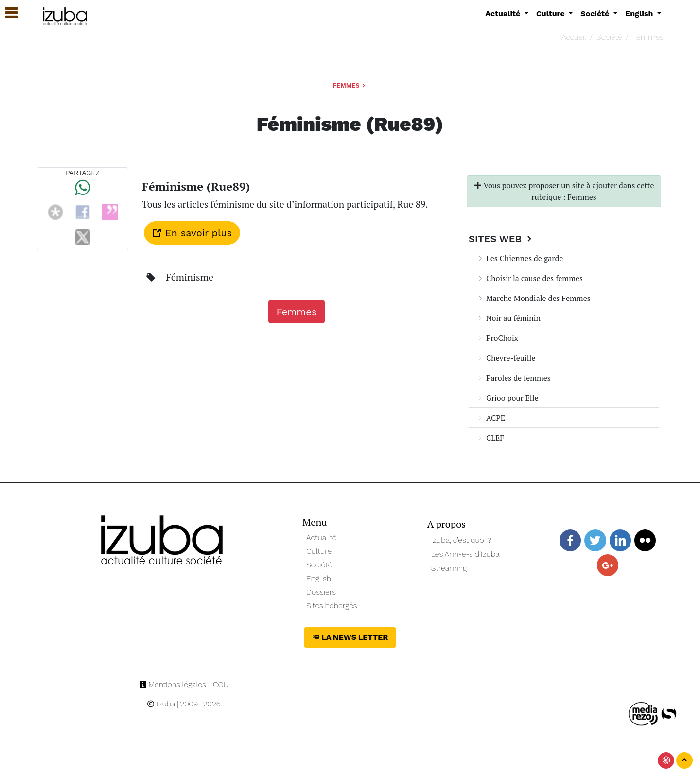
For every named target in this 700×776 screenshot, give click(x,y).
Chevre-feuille (506, 358)
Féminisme (190, 277)
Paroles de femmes (514, 378)
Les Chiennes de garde (520, 258)
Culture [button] (551, 13)
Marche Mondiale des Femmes (534, 298)
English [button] (640, 13)
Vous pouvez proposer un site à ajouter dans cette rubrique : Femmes (564, 191)
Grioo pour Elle (507, 398)
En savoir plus (192, 233)
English (319, 578)
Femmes (648, 37)
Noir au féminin (508, 318)
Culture (319, 551)
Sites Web (501, 239)
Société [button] (596, 13)
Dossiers (321, 592)
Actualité (322, 538)
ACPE (491, 418)
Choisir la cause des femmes (530, 278)
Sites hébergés (332, 606)
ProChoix (497, 338)
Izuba (161, 704)
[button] (7, 13)
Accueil (574, 37)
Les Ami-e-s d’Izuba (465, 554)
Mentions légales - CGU (184, 684)
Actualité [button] (504, 13)
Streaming (449, 568)
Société (609, 37)
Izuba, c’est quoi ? (461, 540)
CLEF (490, 438)
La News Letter (350, 637)
